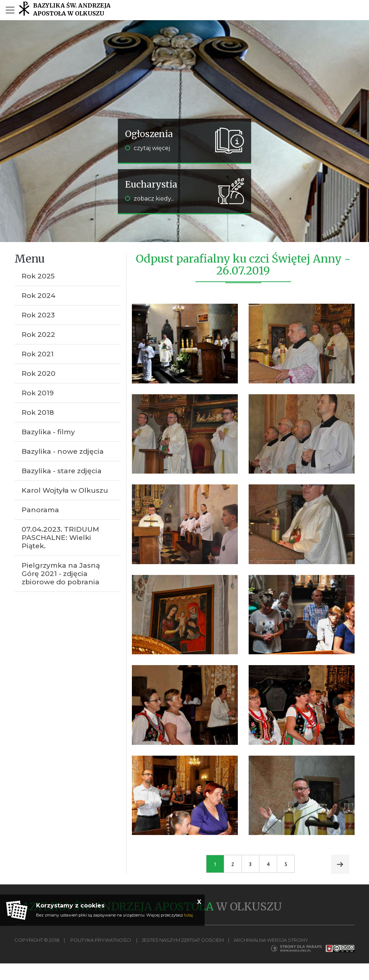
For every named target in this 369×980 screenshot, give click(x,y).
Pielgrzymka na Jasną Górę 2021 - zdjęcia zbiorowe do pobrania (61, 574)
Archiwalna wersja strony (271, 940)
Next (340, 864)
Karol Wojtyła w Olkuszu (65, 490)
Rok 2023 (38, 315)
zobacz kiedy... (150, 199)
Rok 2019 (38, 393)
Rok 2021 (38, 354)
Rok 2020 (39, 373)
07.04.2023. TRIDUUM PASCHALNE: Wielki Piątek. (60, 538)
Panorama (40, 510)
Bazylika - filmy (48, 432)
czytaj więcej (148, 148)
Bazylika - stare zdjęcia (62, 471)
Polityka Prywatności (101, 940)
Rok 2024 (39, 296)
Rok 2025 (38, 276)
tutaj (188, 915)
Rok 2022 (38, 335)
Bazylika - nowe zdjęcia (63, 451)
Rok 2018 (38, 412)
